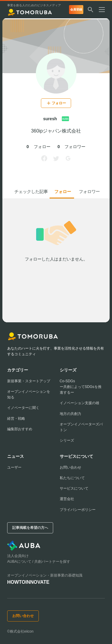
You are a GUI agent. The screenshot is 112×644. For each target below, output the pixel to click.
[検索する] (90, 10)
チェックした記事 (31, 192)
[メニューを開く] (104, 10)
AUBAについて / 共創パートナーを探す (39, 562)
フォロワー (89, 192)
